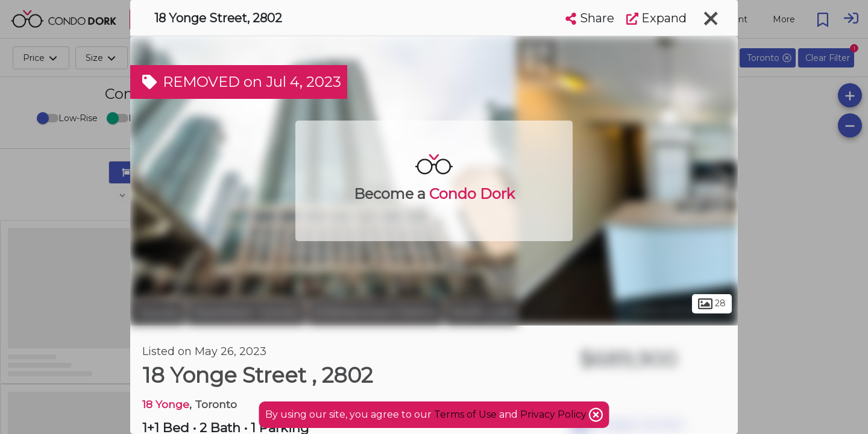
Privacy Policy (555, 414)
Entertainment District (375, 312)
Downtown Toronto (246, 312)
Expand (656, 18)
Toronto (157, 312)
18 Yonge (166, 404)
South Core (482, 312)
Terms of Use (465, 414)
